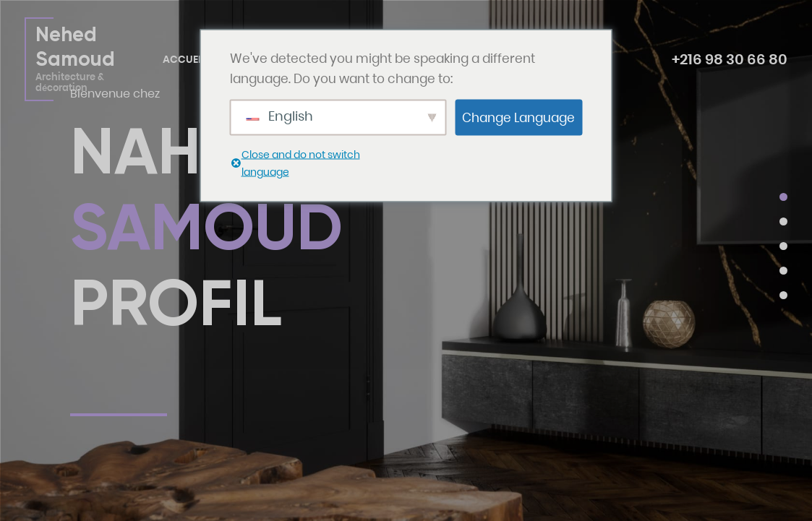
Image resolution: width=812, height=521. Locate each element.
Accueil (184, 59)
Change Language (518, 117)
